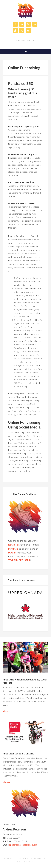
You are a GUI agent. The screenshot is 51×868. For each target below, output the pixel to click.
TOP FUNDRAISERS (19, 560)
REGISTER (14, 545)
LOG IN (12, 553)
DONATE (13, 549)
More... (6, 711)
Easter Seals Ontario (32, 859)
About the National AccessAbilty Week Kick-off (25, 681)
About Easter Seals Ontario (18, 753)
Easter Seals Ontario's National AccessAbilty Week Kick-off (26, 11)
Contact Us (9, 824)
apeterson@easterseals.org (23, 845)
